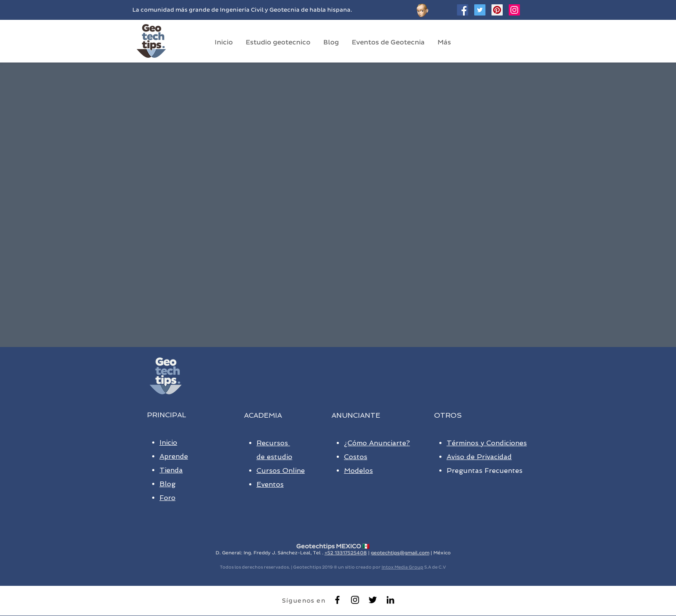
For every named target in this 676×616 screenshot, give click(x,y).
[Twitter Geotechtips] (480, 10)
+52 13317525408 (346, 553)
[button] (278, 42)
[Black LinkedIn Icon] (390, 600)
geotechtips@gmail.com (400, 553)
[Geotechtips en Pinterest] (497, 10)
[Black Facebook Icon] (337, 600)
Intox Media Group (402, 567)
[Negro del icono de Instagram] (355, 600)
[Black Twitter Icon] (373, 600)
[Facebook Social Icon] (463, 10)
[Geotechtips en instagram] (514, 10)
